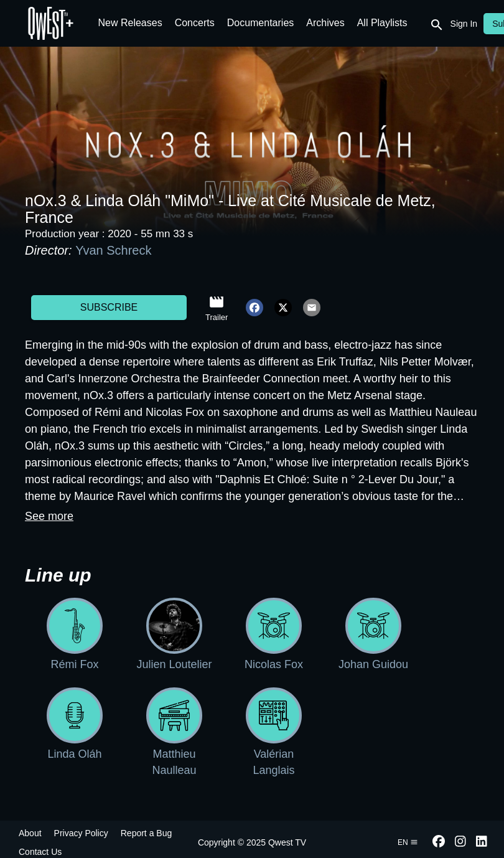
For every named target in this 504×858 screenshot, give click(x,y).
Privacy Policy (81, 833)
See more (49, 516)
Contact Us (40, 852)
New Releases (130, 23)
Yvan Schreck (113, 250)
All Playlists (382, 23)
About (30, 833)
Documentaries (261, 23)
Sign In (464, 24)
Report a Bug (147, 833)
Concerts (195, 23)
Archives (325, 23)
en (408, 842)
